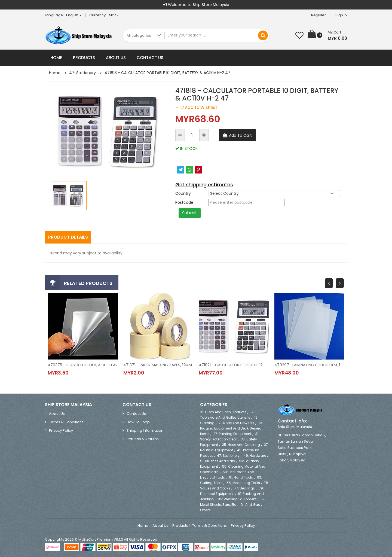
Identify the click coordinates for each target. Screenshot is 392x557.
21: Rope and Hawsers (236, 423)
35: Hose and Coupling (241, 445)
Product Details (68, 237)
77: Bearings (245, 488)
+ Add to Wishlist (196, 107)
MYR (114, 15)
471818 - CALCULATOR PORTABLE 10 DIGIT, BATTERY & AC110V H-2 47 (167, 73)
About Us (116, 58)
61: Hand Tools (241, 478)
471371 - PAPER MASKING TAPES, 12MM (158, 365)
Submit (190, 213)
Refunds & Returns (143, 439)
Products (84, 58)
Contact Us (150, 58)
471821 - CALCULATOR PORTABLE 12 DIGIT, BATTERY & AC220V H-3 (234, 365)
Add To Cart (240, 135)
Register (319, 15)
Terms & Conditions (66, 422)
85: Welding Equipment (237, 499)
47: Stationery (82, 73)
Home (56, 58)
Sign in (341, 15)
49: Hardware (255, 456)
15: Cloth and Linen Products (223, 412)
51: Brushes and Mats (218, 461)
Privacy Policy (61, 431)
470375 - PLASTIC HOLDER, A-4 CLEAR (83, 365)
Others (205, 510)
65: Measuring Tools (243, 483)
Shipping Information (145, 431)
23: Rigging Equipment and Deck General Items (232, 429)
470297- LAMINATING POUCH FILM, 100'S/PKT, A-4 (310, 365)
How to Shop (138, 422)
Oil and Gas (250, 505)
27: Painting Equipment (232, 434)
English (74, 15)
